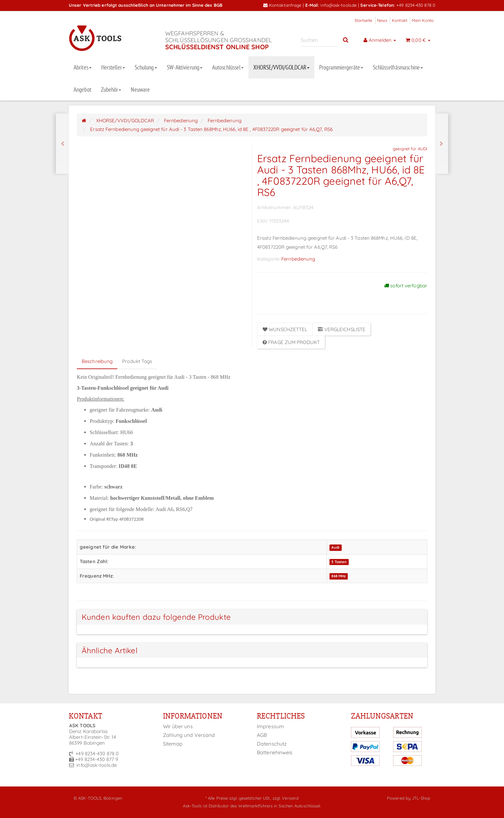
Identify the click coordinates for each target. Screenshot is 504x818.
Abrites (83, 67)
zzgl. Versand (286, 798)
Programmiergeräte (341, 67)
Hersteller (113, 67)
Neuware (140, 89)
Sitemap (173, 744)
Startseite (364, 20)
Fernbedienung (298, 259)
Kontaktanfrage (283, 5)
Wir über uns (178, 726)
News (382, 20)
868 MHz (338, 576)
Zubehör (111, 89)
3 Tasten (339, 562)
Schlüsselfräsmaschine (398, 67)
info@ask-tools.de (339, 5)
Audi (335, 547)
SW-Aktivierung (185, 67)
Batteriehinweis (275, 752)
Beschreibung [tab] (97, 361)
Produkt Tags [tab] (137, 361)
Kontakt (400, 20)
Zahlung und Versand (189, 735)
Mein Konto (423, 20)
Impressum (270, 726)
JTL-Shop (421, 798)
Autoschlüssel (228, 67)
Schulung (146, 67)
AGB (262, 735)
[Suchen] (319, 40)
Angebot (82, 89)
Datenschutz (272, 744)
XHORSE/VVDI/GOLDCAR (281, 67)
